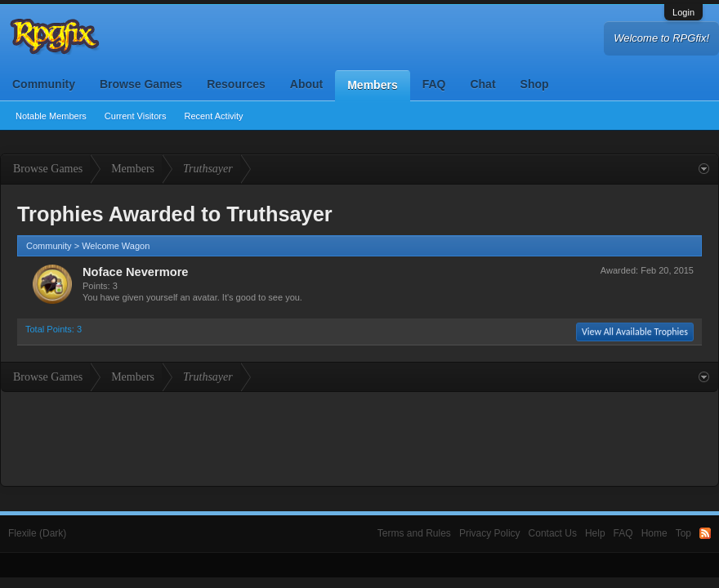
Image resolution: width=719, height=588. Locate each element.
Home (654, 533)
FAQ (434, 84)
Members (372, 85)
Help (595, 533)
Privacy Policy (490, 533)
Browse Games (141, 84)
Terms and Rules (414, 533)
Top (683, 533)
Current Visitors (136, 116)
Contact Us (553, 533)
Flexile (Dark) (37, 533)
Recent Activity (213, 116)
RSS (705, 533)
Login (683, 12)
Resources (236, 84)
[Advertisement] (359, 437)
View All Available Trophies (635, 332)
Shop (535, 84)
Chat (482, 84)
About (306, 84)
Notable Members (51, 116)
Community (44, 84)
